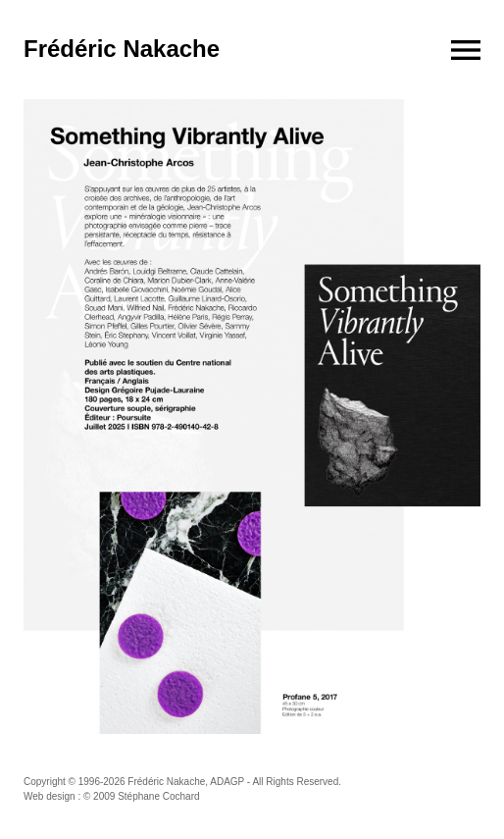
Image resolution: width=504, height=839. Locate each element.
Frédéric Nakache (122, 49)
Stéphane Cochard (158, 796)
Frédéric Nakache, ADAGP (186, 782)
